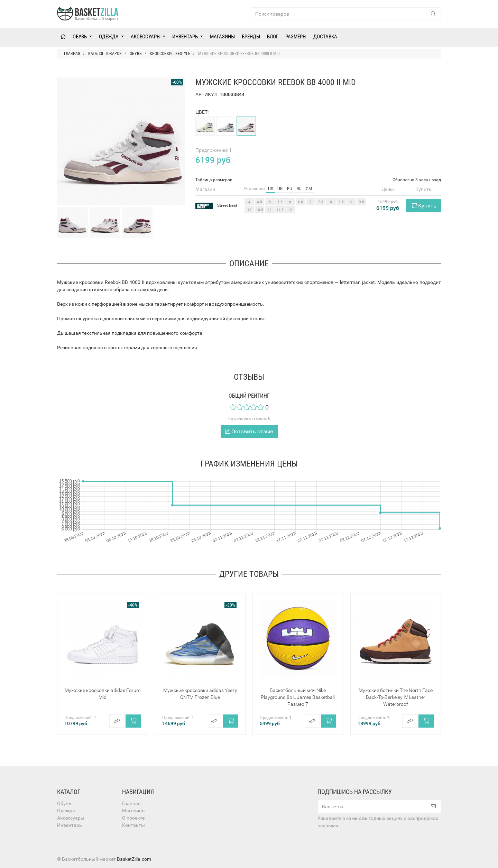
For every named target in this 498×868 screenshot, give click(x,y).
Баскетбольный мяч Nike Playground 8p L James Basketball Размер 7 (298, 697)
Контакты (133, 825)
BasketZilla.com (134, 859)
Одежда (109, 37)
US (271, 189)
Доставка (325, 37)
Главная (131, 803)
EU (290, 189)
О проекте (133, 818)
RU (299, 189)
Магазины (222, 37)
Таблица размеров (214, 180)
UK (280, 189)
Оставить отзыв (249, 431)
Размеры (296, 37)
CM (309, 189)
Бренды (251, 37)
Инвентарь (186, 37)
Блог (273, 37)
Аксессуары (146, 37)
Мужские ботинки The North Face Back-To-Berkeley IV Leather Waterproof (396, 697)
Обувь (80, 37)
